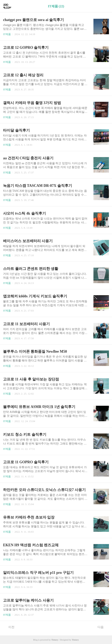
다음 (103, 627)
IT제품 (7, 34)
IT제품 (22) (56, 6)
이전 (9, 627)
